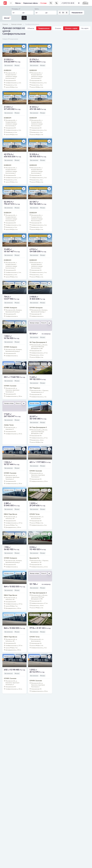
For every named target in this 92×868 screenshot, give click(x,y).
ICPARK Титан (35, 514)
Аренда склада (9, 49)
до (24, 13)
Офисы (18, 3)
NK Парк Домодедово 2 (38, 342)
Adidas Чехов (9, 425)
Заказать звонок (56, 3)
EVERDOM (8, 70)
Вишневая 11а (34, 558)
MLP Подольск (35, 388)
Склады (44, 3)
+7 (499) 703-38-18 (68, 3)
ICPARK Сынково (10, 386)
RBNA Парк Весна (10, 514)
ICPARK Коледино (10, 308)
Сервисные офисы (31, 3)
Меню (11, 3)
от (14, 13)
